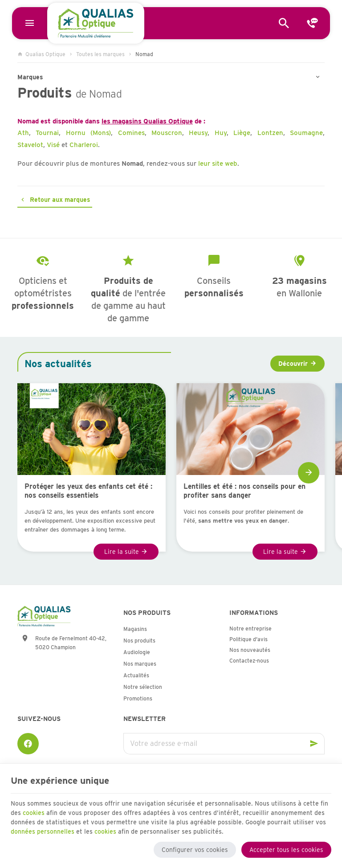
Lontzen (270, 133)
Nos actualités (58, 364)
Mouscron (167, 133)
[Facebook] (28, 744)
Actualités (136, 675)
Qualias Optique (41, 54)
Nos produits (139, 641)
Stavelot (30, 145)
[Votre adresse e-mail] (224, 744)
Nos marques (140, 664)
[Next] (309, 473)
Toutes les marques (100, 54)
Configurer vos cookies (195, 849)
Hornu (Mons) (88, 133)
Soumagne (306, 133)
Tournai (47, 133)
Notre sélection (143, 687)
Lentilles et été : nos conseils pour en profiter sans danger (244, 491)
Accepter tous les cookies (286, 849)
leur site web (218, 164)
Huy (221, 133)
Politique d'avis (248, 639)
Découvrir (293, 364)
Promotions (138, 698)
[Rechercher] (284, 23)
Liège (242, 133)
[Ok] (314, 744)
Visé (53, 145)
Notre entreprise (250, 628)
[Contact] (313, 23)
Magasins (135, 629)
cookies (34, 812)
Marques (30, 77)
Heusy (198, 133)
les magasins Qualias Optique (147, 121)
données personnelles (43, 831)
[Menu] (29, 23)
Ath (23, 133)
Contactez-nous (249, 661)
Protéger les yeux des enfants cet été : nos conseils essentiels (88, 491)
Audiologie (137, 652)
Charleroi (84, 145)
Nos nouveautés (250, 650)
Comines (131, 133)
